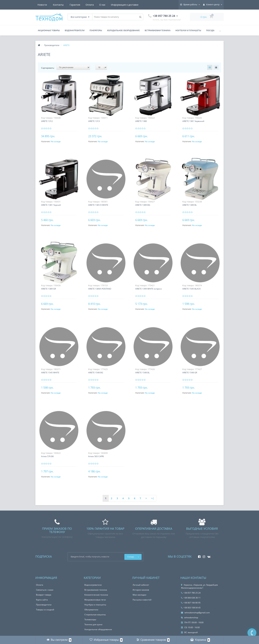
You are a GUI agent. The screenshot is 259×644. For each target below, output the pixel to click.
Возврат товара (44, 595)
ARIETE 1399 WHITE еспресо (148, 289)
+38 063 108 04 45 (191, 608)
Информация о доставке (94, 5)
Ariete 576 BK (47, 456)
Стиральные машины (95, 615)
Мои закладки (139, 595)
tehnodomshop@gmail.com (195, 613)
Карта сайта (42, 600)
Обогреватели (91, 610)
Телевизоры (90, 620)
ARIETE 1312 (47, 121)
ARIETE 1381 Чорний (51, 205)
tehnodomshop (190, 618)
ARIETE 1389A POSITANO (100, 289)
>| (153, 498)
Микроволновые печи (95, 600)
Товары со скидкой (45, 610)
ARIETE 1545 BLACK (191, 289)
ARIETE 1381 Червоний (193, 121)
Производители (44, 605)
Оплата (58, 5)
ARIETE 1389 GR (48, 289)
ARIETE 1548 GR (190, 373)
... (220, 30)
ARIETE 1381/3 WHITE (98, 205)
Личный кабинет (141, 585)
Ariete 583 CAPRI (96, 456)
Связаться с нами (45, 590)
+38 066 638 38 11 (191, 598)
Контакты (135, 5)
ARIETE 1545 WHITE (50, 373)
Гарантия (43, 5)
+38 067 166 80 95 (191, 603)
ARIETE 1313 (94, 121)
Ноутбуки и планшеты (188, 30)
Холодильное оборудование (123, 30)
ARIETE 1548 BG (96, 373)
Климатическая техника (96, 595)
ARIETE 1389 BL (190, 205)
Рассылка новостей (142, 600)
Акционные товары (49, 30)
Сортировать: (48, 68)
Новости (119, 5)
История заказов (141, 590)
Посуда (210, 30)
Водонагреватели (75, 30)
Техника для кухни (93, 624)
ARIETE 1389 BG (143, 205)
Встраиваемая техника (158, 30)
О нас (71, 5)
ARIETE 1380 (141, 121)
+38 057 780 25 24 (191, 593)
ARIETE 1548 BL (142, 373)
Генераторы (96, 30)
